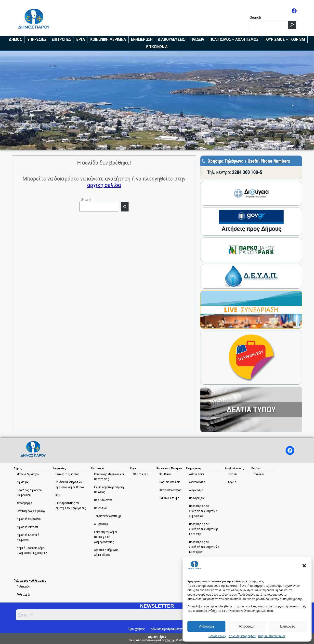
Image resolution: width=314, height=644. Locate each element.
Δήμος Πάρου (157, 637)
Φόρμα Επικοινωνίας (272, 636)
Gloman (170, 640)
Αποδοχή (206, 626)
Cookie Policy (217, 636)
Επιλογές (288, 626)
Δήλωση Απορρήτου (242, 636)
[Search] (292, 25)
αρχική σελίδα (104, 185)
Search (255, 17)
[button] (304, 566)
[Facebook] (294, 11)
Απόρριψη (247, 626)
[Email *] (125, 615)
